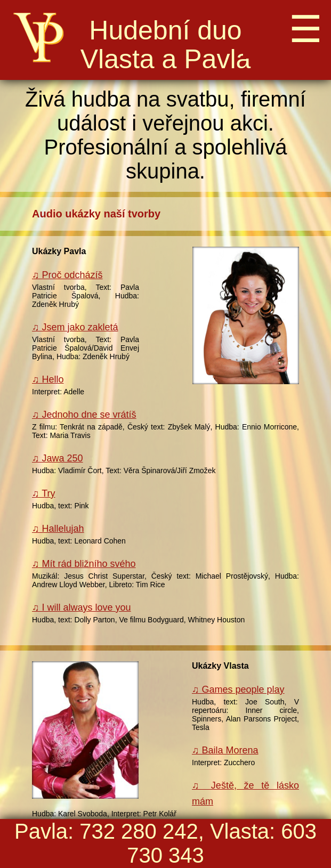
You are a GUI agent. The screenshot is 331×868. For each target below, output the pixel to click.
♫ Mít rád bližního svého (84, 564)
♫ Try (44, 493)
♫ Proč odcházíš (67, 275)
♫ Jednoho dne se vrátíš (84, 415)
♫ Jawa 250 (58, 458)
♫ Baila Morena (225, 750)
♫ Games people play (238, 689)
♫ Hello (48, 379)
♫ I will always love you (82, 607)
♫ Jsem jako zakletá (75, 327)
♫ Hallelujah (58, 529)
